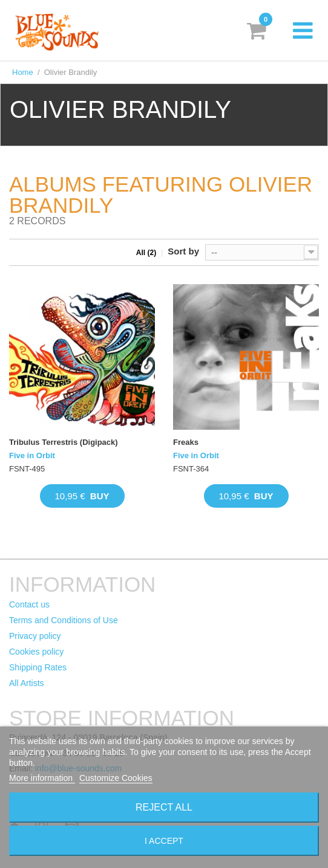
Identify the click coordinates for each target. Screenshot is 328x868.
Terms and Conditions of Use (64, 620)
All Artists (27, 683)
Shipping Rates (38, 667)
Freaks (186, 442)
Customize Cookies (116, 778)
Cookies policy (36, 652)
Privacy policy (35, 636)
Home (23, 72)
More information (42, 778)
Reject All (164, 807)
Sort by (183, 251)
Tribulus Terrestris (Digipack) (64, 442)
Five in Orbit (32, 455)
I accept (164, 841)
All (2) (146, 253)
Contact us (29, 604)
